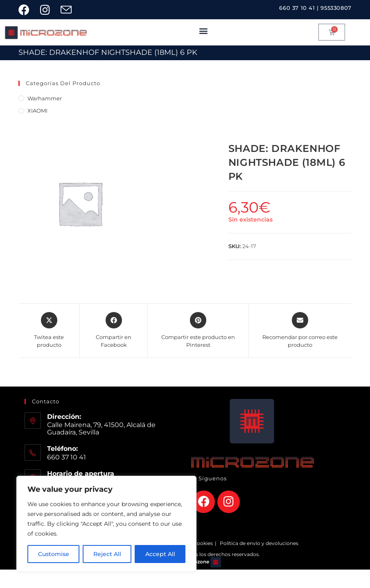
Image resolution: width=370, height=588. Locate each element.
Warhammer (45, 98)
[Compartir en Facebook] (114, 331)
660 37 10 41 (297, 8)
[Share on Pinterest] (198, 331)
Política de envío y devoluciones (259, 543)
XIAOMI (37, 111)
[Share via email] (300, 331)
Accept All (160, 554)
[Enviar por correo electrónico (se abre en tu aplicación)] (69, 10)
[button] (204, 31)
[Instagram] (229, 502)
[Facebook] (204, 502)
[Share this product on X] (49, 331)
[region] (106, 524)
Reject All (107, 554)
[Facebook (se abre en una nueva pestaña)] (28, 10)
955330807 (336, 8)
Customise (54, 554)
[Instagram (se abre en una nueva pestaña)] (48, 10)
